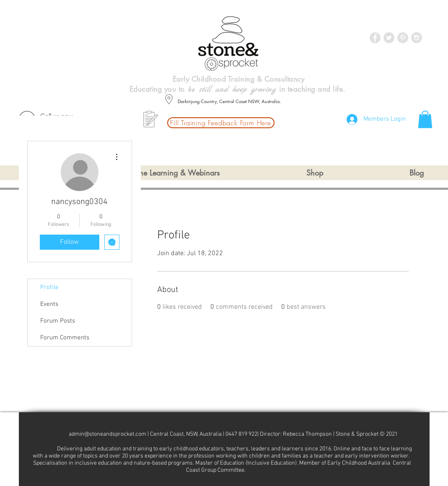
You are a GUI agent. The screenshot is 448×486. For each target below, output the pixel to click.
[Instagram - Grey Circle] (417, 38)
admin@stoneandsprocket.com (107, 434)
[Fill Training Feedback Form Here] (221, 123)
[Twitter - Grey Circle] (389, 38)
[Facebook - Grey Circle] (375, 38)
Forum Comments (65, 338)
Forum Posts (58, 321)
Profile (49, 287)
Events (49, 304)
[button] (425, 119)
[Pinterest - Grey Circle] (403, 38)
